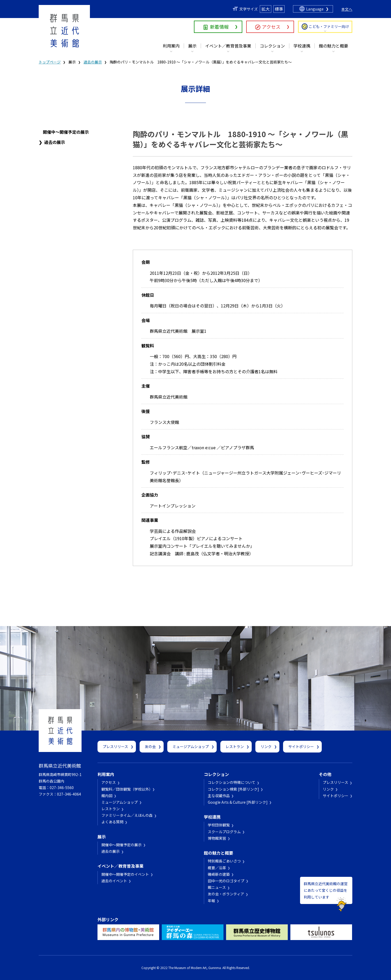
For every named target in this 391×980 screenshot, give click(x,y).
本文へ (347, 9)
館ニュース (217, 887)
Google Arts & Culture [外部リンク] (238, 802)
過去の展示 (93, 62)
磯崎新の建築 (219, 874)
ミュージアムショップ (191, 746)
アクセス (271, 27)
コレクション (272, 46)
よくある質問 (112, 822)
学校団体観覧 (219, 825)
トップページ (50, 62)
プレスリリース (115, 746)
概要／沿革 (217, 868)
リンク (266, 746)
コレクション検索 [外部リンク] (233, 789)
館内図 (107, 796)
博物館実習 (217, 838)
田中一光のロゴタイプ (226, 881)
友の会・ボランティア (226, 894)
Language (315, 9)
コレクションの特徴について (232, 782)
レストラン (235, 746)
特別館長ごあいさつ (224, 861)
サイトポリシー (301, 746)
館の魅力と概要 (333, 46)
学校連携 (302, 46)
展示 (192, 46)
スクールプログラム (224, 832)
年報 (211, 901)
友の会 (150, 746)
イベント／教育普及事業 (228, 46)
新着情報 (219, 27)
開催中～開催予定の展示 (66, 132)
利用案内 (171, 46)
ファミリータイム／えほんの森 (127, 815)
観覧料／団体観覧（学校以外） (126, 789)
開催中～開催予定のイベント (125, 874)
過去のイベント (114, 881)
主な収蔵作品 (219, 796)
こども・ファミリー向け (329, 26)
